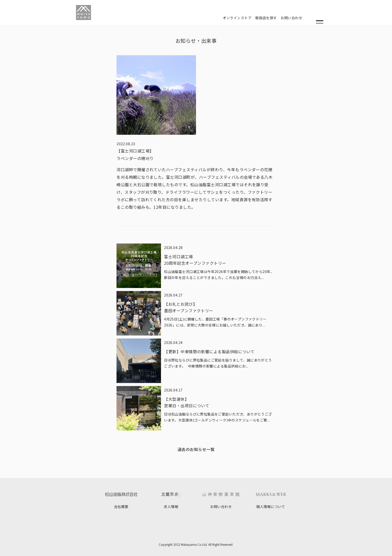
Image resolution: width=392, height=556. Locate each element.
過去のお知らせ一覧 (196, 449)
